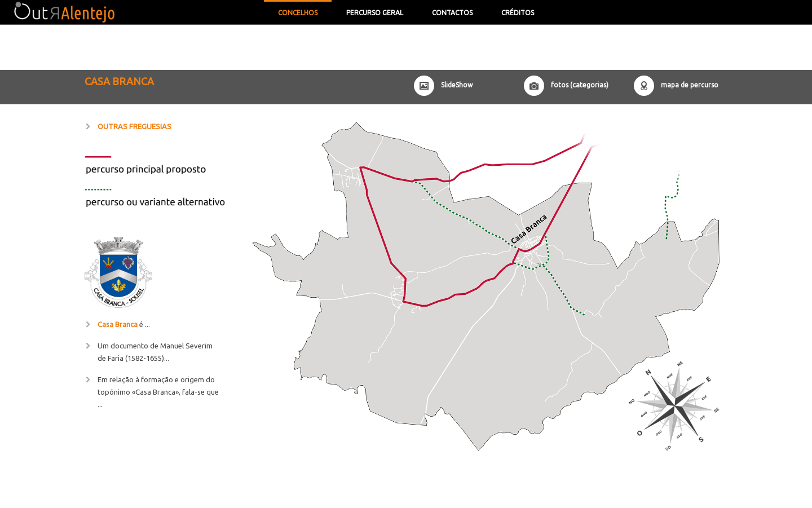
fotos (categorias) (580, 85)
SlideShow (457, 85)
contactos (452, 13)
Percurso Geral (375, 13)
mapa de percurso (690, 85)
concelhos (298, 13)
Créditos (518, 13)
